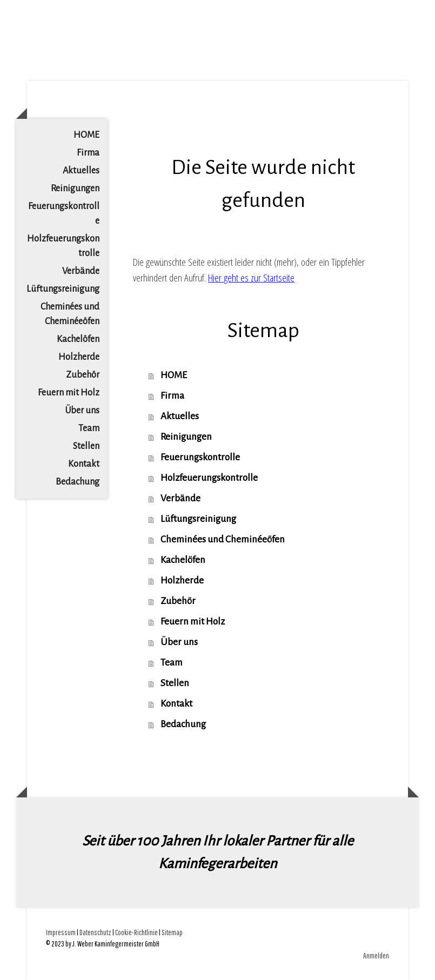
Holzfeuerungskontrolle (63, 246)
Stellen (86, 446)
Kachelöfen (78, 339)
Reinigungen (75, 189)
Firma (88, 153)
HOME (86, 135)
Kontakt (84, 464)
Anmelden (376, 955)
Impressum (61, 932)
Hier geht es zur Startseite (251, 278)
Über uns (82, 411)
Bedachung (78, 482)
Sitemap (172, 932)
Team (89, 428)
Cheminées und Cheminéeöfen (70, 314)
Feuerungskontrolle (64, 214)
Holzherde (79, 357)
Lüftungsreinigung (63, 289)
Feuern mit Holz (69, 393)
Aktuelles (81, 171)
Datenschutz (95, 932)
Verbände (81, 271)
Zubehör (83, 375)
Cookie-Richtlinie (136, 932)
